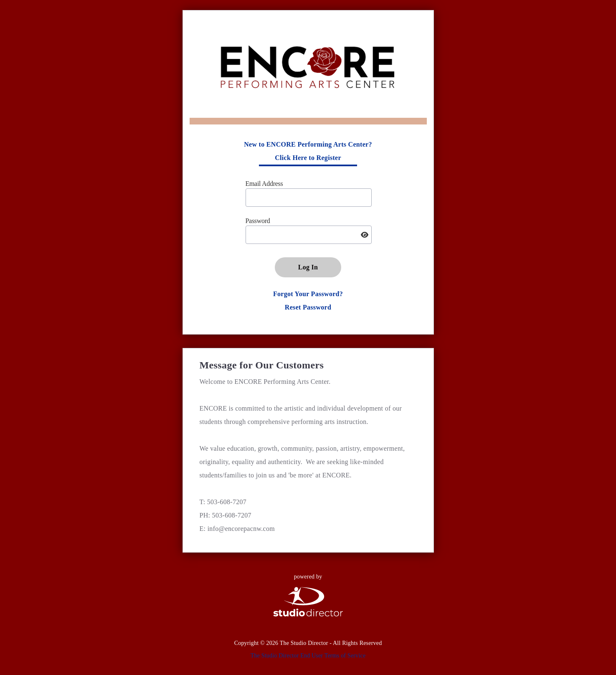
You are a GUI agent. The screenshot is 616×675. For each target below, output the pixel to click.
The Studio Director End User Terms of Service (308, 656)
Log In (308, 267)
